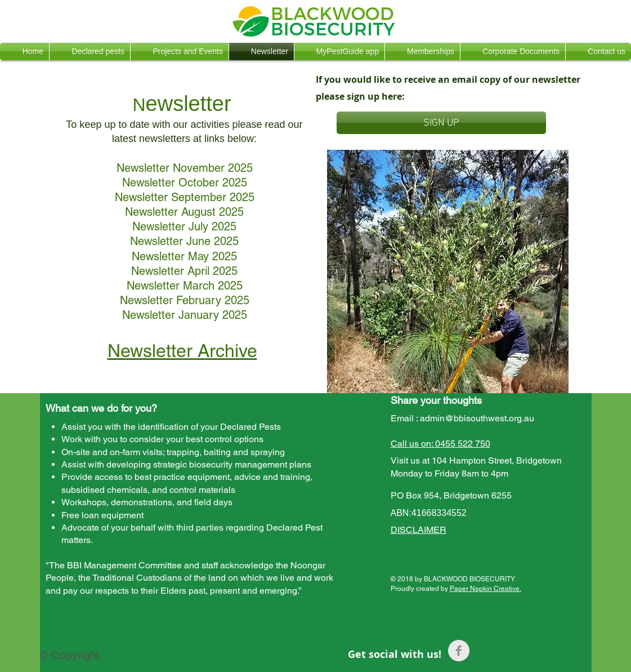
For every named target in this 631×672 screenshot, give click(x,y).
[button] (90, 52)
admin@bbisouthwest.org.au (477, 418)
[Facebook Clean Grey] (459, 651)
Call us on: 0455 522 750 (440, 444)
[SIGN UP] (441, 123)
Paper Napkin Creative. (485, 589)
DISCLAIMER (419, 530)
